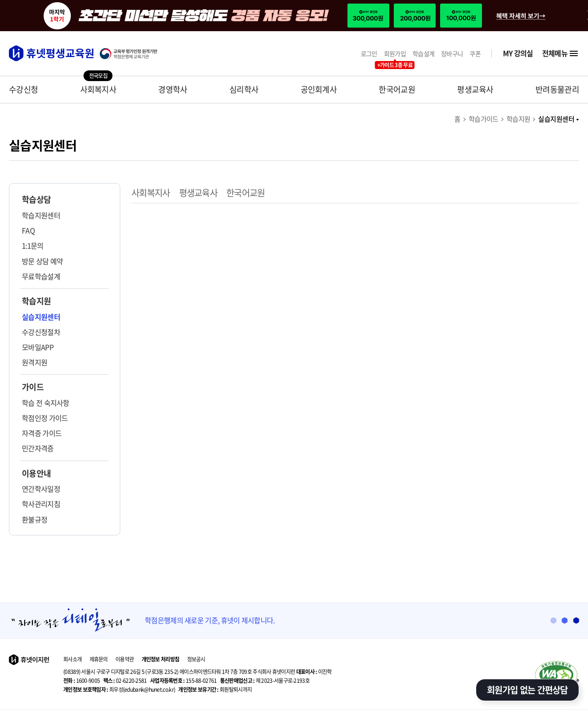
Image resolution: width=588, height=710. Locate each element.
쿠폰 (475, 54)
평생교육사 (475, 89)
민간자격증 (38, 448)
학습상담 (36, 200)
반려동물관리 (557, 89)
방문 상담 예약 (42, 261)
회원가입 (395, 54)
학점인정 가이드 (45, 418)
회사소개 (72, 659)
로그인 (369, 54)
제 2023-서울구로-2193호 (265, 681)
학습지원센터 (41, 215)
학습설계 (423, 54)
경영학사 (173, 89)
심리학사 (244, 89)
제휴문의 (99, 659)
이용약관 (125, 659)
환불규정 (35, 519)
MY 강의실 (518, 53)
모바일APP (38, 347)
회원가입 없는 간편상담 (527, 690)
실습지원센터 (559, 119)
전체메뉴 (561, 53)
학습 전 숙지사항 (46, 403)
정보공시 (196, 659)
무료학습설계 (41, 276)
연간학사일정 (41, 489)
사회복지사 (98, 89)
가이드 (33, 387)
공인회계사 (319, 89)
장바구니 (452, 54)
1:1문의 (33, 245)
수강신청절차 (41, 332)
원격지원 (35, 362)
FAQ (28, 230)
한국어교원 (397, 89)
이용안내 (36, 473)
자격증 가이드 (42, 433)
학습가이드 (484, 119)
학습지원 (519, 119)
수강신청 (23, 89)
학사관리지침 (41, 504)
